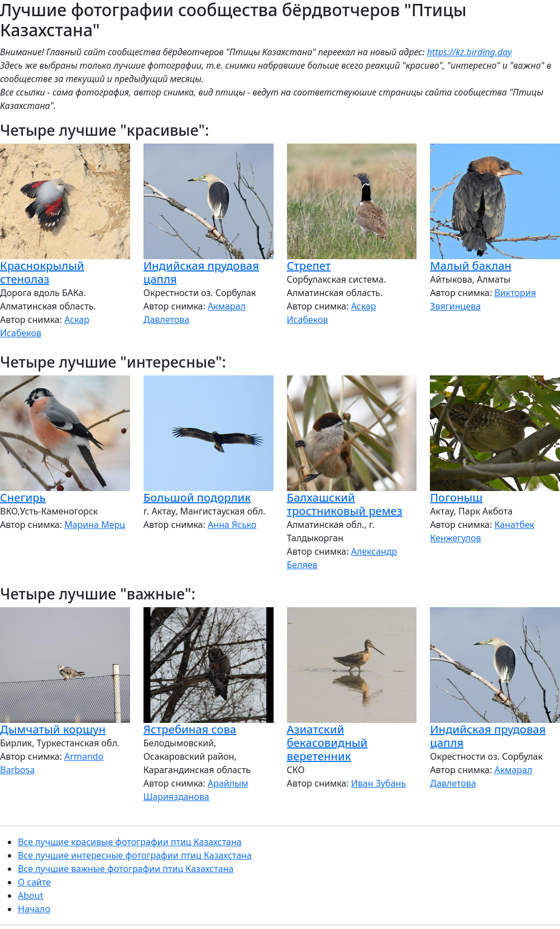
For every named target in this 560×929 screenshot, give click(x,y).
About (30, 895)
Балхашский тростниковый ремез (345, 504)
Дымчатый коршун (53, 729)
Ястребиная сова (190, 729)
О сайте (34, 882)
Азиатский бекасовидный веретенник (327, 743)
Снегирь (23, 497)
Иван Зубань (379, 783)
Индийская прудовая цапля (201, 272)
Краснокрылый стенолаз (42, 272)
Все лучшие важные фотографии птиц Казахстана (126, 869)
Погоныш (456, 497)
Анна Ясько (232, 525)
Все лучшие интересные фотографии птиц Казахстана (135, 855)
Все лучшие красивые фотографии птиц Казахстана (130, 842)
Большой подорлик (197, 497)
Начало (34, 909)
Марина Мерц (95, 525)
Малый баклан (471, 266)
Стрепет (309, 266)
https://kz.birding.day (470, 52)
